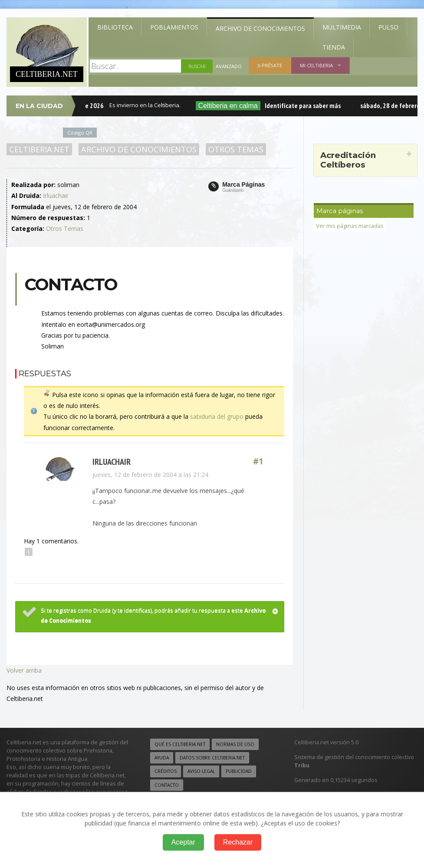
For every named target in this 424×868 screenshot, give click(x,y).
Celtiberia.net (39, 149)
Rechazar (238, 842)
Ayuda (162, 758)
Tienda (334, 47)
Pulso (388, 27)
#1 (258, 462)
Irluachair (56, 196)
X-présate (270, 65)
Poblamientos (174, 27)
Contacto (167, 785)
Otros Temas (236, 149)
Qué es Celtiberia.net (180, 744)
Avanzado (229, 66)
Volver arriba (24, 670)
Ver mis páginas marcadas (350, 226)
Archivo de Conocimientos (260, 28)
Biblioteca (115, 27)
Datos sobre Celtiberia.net (212, 758)
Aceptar (183, 842)
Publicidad (239, 771)
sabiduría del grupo (217, 416)
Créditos (166, 771)
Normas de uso (235, 744)
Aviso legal (201, 771)
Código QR (80, 133)
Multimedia (342, 27)
